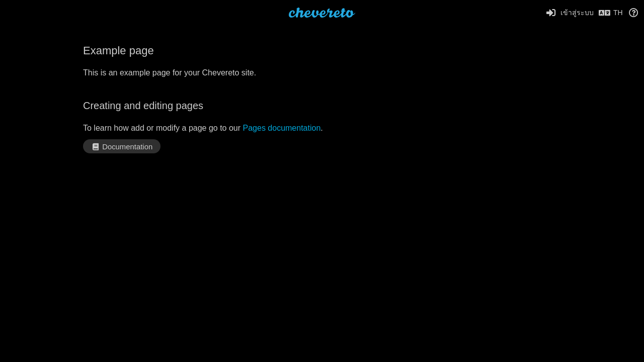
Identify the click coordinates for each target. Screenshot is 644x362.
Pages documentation (282, 128)
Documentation (122, 147)
